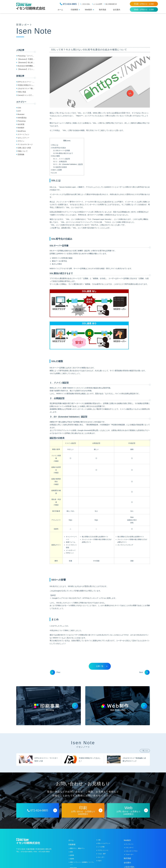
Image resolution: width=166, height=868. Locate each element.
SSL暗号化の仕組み (59, 148)
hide (69, 141)
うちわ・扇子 (102, 854)
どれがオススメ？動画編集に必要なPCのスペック (26, 89)
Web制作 (88, 10)
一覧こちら (145, 750)
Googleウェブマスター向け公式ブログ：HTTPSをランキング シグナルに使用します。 (85, 598)
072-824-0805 (68, 4)
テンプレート (129, 844)
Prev (56, 672)
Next (143, 672)
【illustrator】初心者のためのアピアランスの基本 (26, 63)
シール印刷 (101, 847)
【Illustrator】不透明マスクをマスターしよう (26, 60)
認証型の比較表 (60, 167)
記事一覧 (102, 666)
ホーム (60, 10)
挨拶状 (72, 859)
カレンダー (101, 857)
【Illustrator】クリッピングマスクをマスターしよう (26, 70)
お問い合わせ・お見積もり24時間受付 (83, 810)
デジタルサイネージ (25, 144)
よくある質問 (98, 4)
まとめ (54, 173)
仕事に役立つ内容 (24, 148)
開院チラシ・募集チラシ (77, 848)
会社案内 (117, 10)
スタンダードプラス (131, 851)
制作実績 (103, 10)
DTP (19, 111)
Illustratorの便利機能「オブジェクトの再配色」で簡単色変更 (26, 66)
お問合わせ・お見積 (144, 4)
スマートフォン (23, 134)
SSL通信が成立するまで (63, 153)
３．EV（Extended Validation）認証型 (68, 164)
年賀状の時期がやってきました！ (26, 85)
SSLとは (55, 145)
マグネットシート (103, 850)
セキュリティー (23, 138)
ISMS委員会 (22, 118)
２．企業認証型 (60, 162)
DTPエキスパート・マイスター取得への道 (26, 82)
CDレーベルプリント (104, 843)
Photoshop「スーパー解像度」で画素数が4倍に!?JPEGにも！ (26, 56)
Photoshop (22, 121)
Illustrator (21, 114)
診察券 (72, 855)
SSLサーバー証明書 (62, 150)
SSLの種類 (55, 156)
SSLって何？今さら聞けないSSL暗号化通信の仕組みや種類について (89, 50)
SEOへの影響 (56, 170)
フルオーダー (129, 854)
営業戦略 (21, 154)
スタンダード (129, 847)
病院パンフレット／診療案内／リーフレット (82, 863)
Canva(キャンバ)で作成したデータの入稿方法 (26, 96)
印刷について (23, 151)
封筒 (71, 852)
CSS (19, 108)
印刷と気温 (22, 92)
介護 (99, 840)
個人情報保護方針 (111, 4)
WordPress (22, 131)
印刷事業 (74, 10)
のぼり (100, 861)
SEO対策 (21, 124)
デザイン (21, 141)
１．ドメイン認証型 (62, 159)
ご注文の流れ (86, 4)
